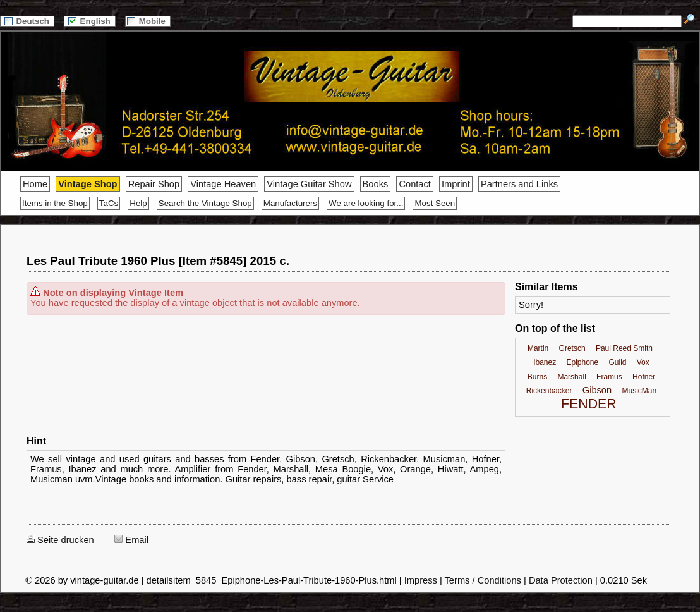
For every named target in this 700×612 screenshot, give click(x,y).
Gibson (597, 390)
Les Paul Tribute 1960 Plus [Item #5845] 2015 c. (158, 261)
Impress (421, 580)
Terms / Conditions (483, 580)
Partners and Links (519, 184)
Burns (537, 377)
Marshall (571, 377)
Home (35, 184)
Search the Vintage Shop (205, 203)
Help (138, 203)
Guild (617, 362)
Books (376, 184)
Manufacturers (290, 203)
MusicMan (639, 391)
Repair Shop (154, 184)
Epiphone (582, 362)
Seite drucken (60, 540)
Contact (415, 184)
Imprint (456, 184)
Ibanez (545, 362)
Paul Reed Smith (624, 348)
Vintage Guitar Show (309, 184)
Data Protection (561, 580)
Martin (538, 348)
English (90, 21)
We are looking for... (366, 203)
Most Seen (435, 203)
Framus (609, 377)
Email (131, 540)
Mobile (148, 21)
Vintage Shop (87, 184)
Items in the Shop (55, 203)
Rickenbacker (549, 391)
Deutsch (27, 21)
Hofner (644, 377)
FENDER (589, 404)
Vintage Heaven (223, 184)
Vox (643, 362)
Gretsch (572, 348)
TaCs (109, 203)
